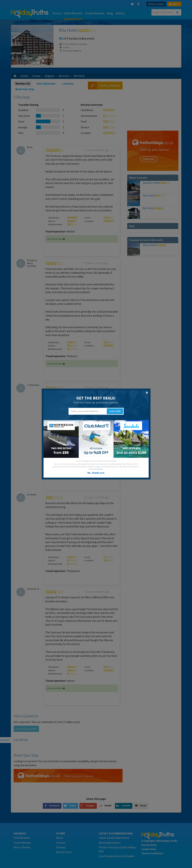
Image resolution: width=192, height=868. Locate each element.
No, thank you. (96, 473)
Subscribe (115, 411)
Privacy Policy (98, 469)
